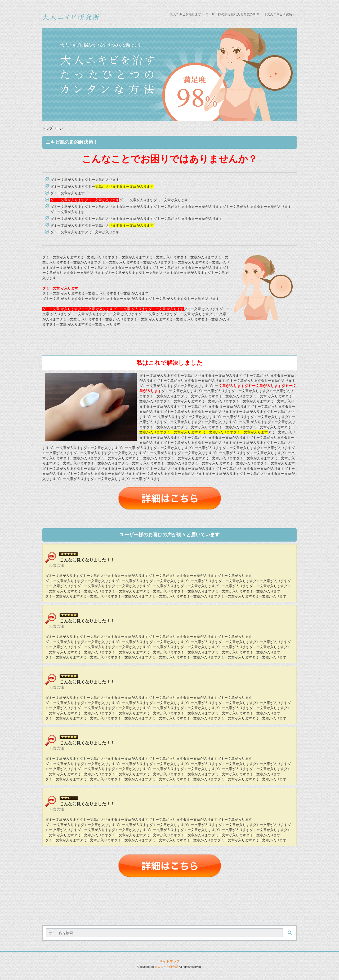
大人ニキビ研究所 (166, 967)
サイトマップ (169, 961)
